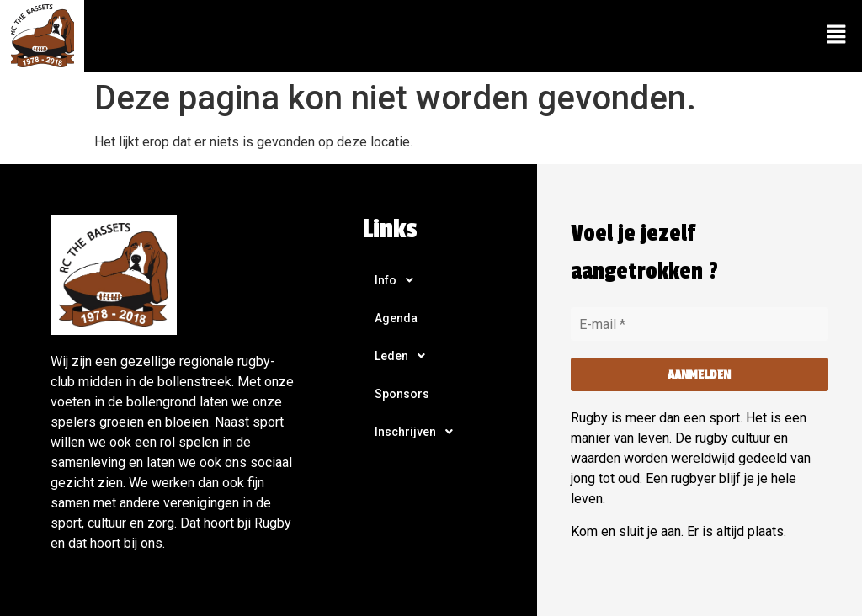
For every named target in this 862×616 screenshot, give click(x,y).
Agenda (396, 318)
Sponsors (402, 394)
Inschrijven (418, 432)
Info (399, 280)
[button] (837, 35)
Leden (404, 356)
